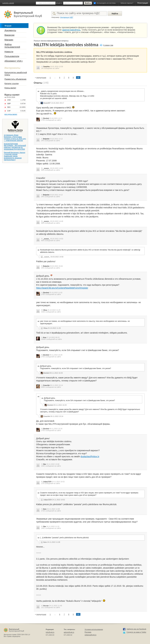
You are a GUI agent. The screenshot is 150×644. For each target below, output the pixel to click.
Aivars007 (47, 103)
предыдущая (41, 78)
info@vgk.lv (50, 632)
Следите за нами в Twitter (136, 632)
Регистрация (143, 3)
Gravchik (46, 385)
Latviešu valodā (8, 3)
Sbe (45, 464)
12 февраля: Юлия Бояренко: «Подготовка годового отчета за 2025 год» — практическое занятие (15, 138)
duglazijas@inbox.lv (90, 456)
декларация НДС (67, 17)
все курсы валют (11, 114)
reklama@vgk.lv (90, 635)
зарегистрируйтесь (71, 30)
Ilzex (45, 509)
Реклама (88, 632)
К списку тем (108, 45)
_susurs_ (46, 168)
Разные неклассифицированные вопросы (51, 41)
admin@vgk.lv (69, 632)
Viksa (45, 310)
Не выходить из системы (106, 3)
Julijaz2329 (47, 482)
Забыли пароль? (127, 3)
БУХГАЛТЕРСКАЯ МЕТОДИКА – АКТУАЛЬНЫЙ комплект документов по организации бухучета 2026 (15, 146)
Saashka (46, 67)
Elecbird (46, 118)
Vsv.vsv (46, 606)
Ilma (45, 337)
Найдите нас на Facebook (136, 629)
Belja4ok (46, 139)
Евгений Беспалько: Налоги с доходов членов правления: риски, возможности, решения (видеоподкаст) (15, 156)
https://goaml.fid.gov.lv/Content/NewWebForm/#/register (62, 288)
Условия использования (94, 629)
